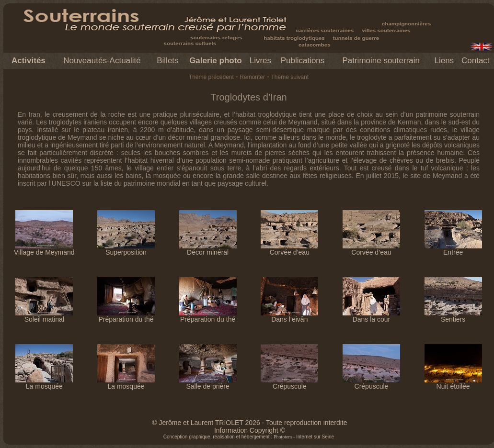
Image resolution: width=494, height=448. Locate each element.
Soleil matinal (44, 316)
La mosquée (44, 383)
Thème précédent (211, 77)
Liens (444, 61)
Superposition (126, 249)
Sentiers (453, 316)
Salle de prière (208, 383)
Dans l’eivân (289, 316)
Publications (303, 61)
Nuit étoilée (453, 383)
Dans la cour (371, 316)
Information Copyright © (250, 430)
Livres (260, 61)
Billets (167, 61)
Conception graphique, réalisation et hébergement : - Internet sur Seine (249, 437)
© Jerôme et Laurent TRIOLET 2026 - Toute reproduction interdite (249, 423)
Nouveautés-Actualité (102, 61)
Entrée (453, 249)
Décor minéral (208, 249)
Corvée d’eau (289, 249)
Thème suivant (290, 77)
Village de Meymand (44, 249)
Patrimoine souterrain (381, 61)
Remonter (252, 77)
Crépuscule (289, 383)
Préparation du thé (126, 316)
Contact (476, 61)
